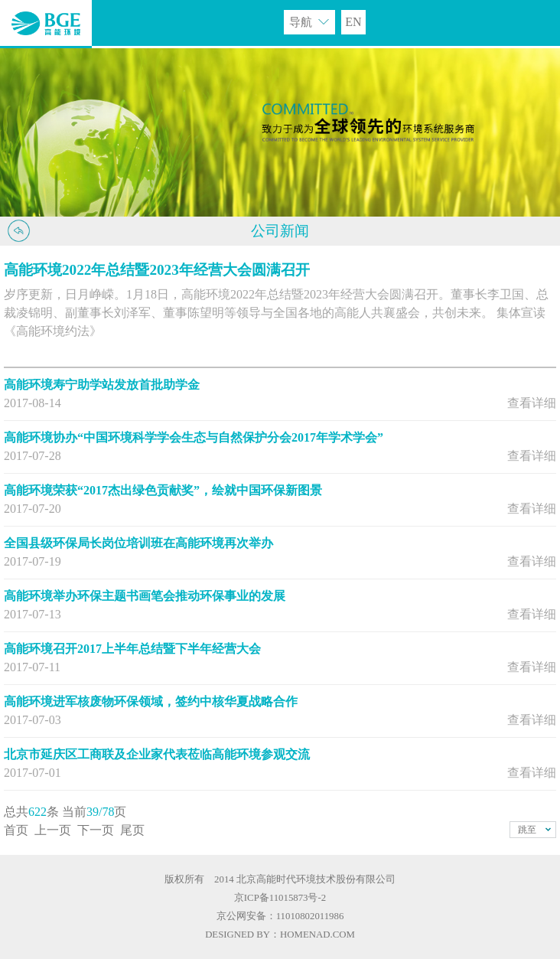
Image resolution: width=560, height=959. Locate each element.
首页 (16, 830)
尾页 (132, 830)
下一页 (96, 830)
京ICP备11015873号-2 (280, 898)
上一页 (53, 830)
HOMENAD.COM (317, 935)
